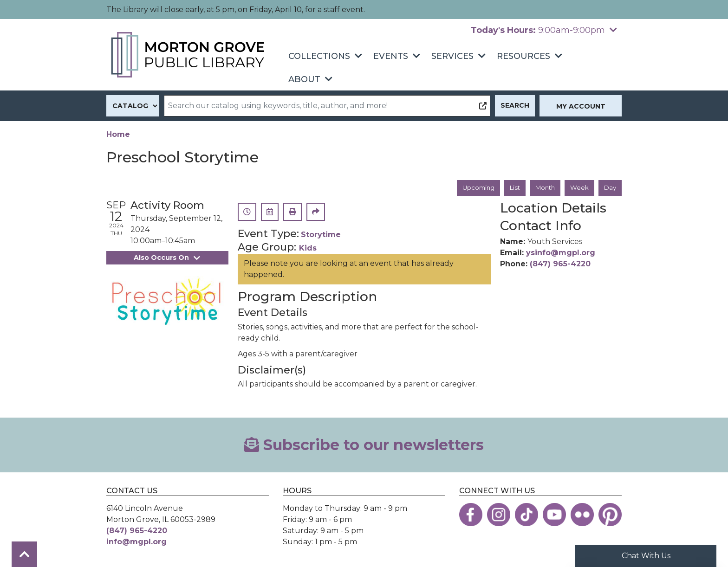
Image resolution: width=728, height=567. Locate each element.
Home (118, 134)
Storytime (321, 235)
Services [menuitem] (452, 56)
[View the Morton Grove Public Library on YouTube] (554, 515)
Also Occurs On (167, 258)
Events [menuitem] (391, 56)
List (510, 188)
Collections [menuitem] (319, 56)
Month (543, 188)
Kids (308, 248)
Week (578, 188)
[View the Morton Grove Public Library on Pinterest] (610, 515)
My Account (581, 106)
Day (610, 188)
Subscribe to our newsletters (364, 445)
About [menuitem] (304, 79)
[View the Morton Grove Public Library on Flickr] (582, 515)
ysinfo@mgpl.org (561, 253)
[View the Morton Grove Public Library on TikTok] (526, 515)
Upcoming (472, 188)
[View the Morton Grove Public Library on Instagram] (499, 515)
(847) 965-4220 (560, 264)
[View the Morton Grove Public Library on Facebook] (471, 515)
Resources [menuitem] (523, 56)
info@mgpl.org (136, 542)
